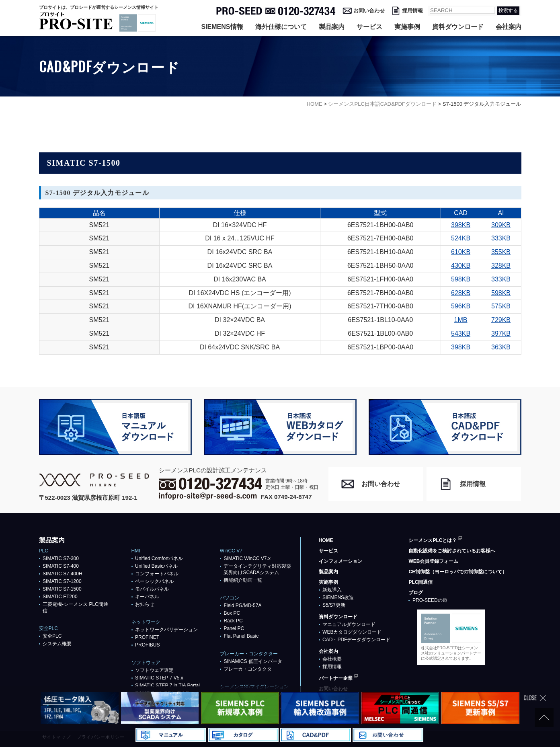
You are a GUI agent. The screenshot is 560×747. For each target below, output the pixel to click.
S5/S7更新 (334, 605)
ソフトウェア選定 (154, 670)
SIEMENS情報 (222, 27)
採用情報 (412, 11)
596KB (461, 306)
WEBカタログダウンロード (352, 632)
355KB (501, 252)
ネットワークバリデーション (166, 630)
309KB (501, 225)
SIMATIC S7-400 (61, 566)
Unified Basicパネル (156, 566)
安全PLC (52, 636)
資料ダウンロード (458, 27)
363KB (501, 347)
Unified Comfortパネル (159, 558)
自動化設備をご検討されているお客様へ (452, 551)
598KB (461, 279)
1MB (461, 320)
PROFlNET (147, 637)
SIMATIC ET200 (60, 597)
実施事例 (407, 27)
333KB (501, 238)
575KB (501, 306)
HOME (326, 540)
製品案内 (332, 27)
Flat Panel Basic (241, 636)
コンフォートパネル (157, 574)
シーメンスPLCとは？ (433, 540)
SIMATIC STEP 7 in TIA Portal (167, 685)
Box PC (232, 613)
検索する (508, 10)
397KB (501, 333)
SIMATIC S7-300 (61, 558)
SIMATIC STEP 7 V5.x (159, 678)
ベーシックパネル (154, 581)
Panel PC (234, 628)
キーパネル (147, 597)
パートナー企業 (336, 678)
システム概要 (57, 644)
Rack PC (233, 621)
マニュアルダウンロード (349, 624)
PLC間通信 (421, 582)
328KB (501, 266)
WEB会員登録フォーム (433, 561)
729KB (501, 320)
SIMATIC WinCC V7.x (247, 558)
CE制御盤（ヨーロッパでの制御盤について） (458, 572)
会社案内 (509, 27)
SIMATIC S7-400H (62, 574)
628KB (461, 293)
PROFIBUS (147, 645)
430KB (461, 266)
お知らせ (145, 604)
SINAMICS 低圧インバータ (253, 661)
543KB (461, 333)
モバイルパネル (152, 589)
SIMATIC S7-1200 (62, 581)
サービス (369, 27)
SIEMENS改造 (338, 597)
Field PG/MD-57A (242, 605)
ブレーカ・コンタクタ (248, 669)
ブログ (416, 593)
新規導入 (332, 590)
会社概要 (332, 659)
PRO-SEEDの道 (430, 600)
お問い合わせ (369, 11)
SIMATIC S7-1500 (62, 589)
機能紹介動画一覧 (243, 580)
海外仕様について (281, 27)
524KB (461, 238)
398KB (461, 225)
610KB (461, 252)
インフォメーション (341, 561)
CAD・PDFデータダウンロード (356, 640)
